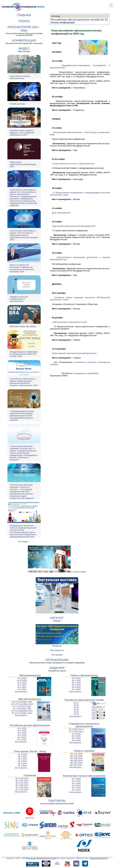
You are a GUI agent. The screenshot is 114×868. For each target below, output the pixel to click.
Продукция (57, 646)
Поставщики (57, 655)
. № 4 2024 (22, 761)
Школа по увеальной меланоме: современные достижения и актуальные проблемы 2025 (22, 268)
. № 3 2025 (22, 754)
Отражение (30, 775)
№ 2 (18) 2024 (22, 781)
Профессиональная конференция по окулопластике (19, 299)
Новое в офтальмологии (84, 675)
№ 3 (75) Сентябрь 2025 (22, 704)
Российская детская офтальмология (30, 725)
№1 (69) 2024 (76, 758)
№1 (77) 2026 (76, 754)
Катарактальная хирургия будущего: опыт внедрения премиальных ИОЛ (22, 133)
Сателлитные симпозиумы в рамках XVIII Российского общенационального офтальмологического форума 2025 (24, 235)
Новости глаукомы (84, 751)
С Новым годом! (57, 572)
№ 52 (76, 714)
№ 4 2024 (22, 687)
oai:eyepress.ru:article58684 (86, 373)
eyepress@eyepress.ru (99, 858)
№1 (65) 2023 (76, 761)
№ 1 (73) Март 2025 (22, 709)
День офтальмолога (61, 213)
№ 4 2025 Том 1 (76, 731)
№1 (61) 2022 (76, 763)
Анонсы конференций (63, 23)
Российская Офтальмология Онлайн (41, 858)
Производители (57, 650)
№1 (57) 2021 (76, 765)
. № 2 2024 (22, 766)
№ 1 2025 (22, 685)
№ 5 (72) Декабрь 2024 (22, 711)
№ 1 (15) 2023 (22, 787)
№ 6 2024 (76, 740)
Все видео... (24, 541)
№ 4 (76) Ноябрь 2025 (22, 702)
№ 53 (76, 712)
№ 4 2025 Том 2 (76, 729)
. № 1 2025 (22, 759)
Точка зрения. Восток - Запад (30, 751)
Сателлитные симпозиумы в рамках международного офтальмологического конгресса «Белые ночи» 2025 (24, 382)
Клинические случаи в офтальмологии (20, 77)
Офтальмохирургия (30, 675)
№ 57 (76, 703)
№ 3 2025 (22, 678)
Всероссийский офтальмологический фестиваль (74, 353)
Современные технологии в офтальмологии (84, 725)
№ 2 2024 (76, 689)
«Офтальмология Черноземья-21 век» (70, 322)
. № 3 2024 (22, 763)
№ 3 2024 (22, 689)
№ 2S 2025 (22, 680)
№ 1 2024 (76, 790)
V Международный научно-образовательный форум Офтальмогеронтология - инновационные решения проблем (22, 416)
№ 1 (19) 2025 (22, 778)
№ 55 (76, 707)
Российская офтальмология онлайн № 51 (79, 20)
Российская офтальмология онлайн (84, 700)
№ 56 (76, 705)
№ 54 (76, 710)
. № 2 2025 (22, 757)
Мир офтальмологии (30, 699)
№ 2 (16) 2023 (22, 785)
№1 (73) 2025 (76, 756)
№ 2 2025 (22, 683)
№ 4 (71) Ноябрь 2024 (22, 713)
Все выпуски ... (22, 692)
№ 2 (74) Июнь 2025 (22, 706)
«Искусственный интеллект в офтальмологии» (73, 164)
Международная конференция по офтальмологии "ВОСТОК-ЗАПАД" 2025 (24, 354)
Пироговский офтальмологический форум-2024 (74, 226)
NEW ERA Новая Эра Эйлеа (23, 327)
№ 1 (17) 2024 (22, 783)
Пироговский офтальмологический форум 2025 (23, 164)
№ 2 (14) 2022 (22, 790)
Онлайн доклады (18, 104)
